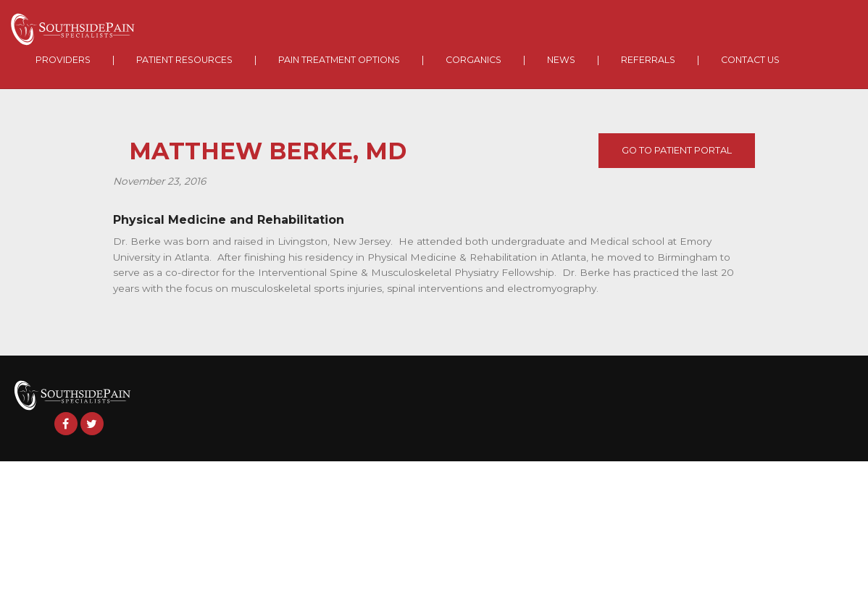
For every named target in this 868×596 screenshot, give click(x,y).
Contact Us (750, 60)
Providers (63, 60)
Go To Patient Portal (677, 150)
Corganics (473, 60)
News (561, 60)
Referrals (648, 60)
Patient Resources (184, 60)
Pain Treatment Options (339, 60)
